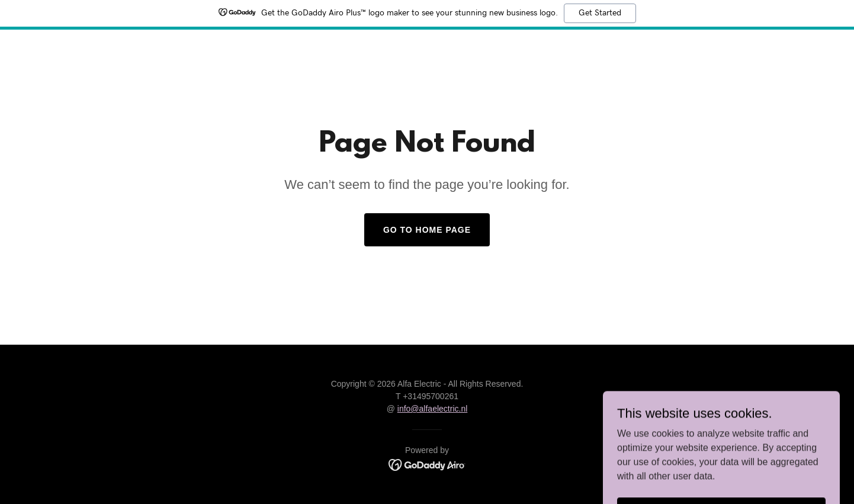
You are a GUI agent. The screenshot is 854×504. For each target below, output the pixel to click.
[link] (427, 464)
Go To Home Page (427, 230)
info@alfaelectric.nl (433, 409)
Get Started (600, 13)
